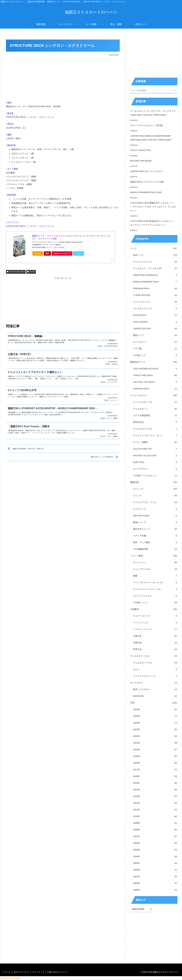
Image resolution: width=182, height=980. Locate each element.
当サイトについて (21, 972)
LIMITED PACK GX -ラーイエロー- (147, 171)
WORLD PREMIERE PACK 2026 (146, 192)
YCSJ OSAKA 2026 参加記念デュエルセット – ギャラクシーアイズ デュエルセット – (152, 223)
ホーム (7, 972)
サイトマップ (38, 972)
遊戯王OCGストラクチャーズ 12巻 (147, 182)
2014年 (31, 272)
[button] (175, 90)
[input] (154, 90)
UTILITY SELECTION (141, 150)
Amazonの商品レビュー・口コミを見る (49, 247)
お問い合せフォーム (56, 972)
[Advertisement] (63, 78)
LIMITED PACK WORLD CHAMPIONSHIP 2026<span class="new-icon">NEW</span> (151, 138)
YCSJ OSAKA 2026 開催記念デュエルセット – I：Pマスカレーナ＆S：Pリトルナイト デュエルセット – (153, 207)
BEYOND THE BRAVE (141, 161)
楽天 (47, 253)
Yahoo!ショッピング (63, 254)
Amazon (38, 253)
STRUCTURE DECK (16, 272)
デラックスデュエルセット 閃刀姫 (147, 125)
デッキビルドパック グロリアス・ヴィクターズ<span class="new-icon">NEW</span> (153, 113)
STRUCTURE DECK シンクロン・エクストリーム (30, 226)
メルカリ (78, 253)
